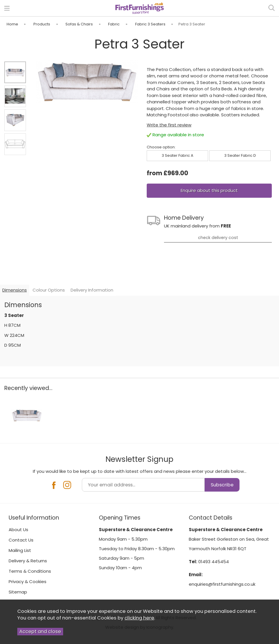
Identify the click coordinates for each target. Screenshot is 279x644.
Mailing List (20, 550)
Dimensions (15, 290)
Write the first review (169, 125)
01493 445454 (214, 562)
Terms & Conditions (30, 571)
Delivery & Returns (28, 561)
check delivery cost (218, 238)
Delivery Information (92, 290)
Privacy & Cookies (28, 582)
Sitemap (18, 592)
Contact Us (21, 540)
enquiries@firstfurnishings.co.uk (222, 584)
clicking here (139, 618)
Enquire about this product (209, 190)
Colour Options (49, 290)
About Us (18, 530)
